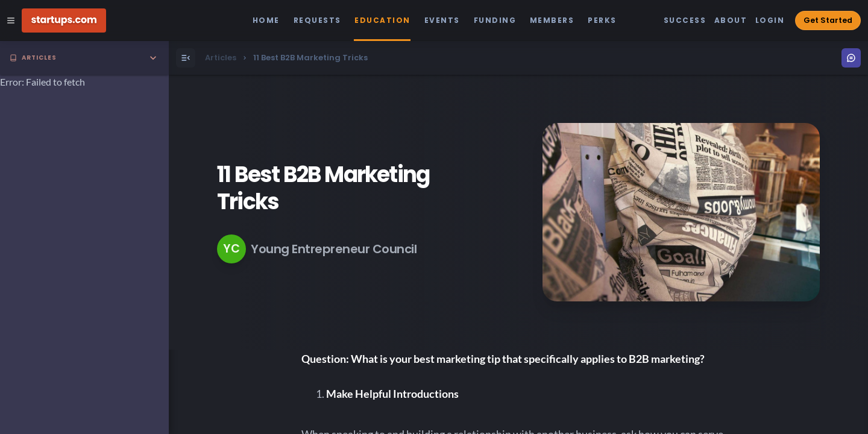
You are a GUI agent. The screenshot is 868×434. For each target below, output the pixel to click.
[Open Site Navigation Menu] (11, 20)
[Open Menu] (186, 58)
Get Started (828, 20)
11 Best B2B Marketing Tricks (323, 188)
